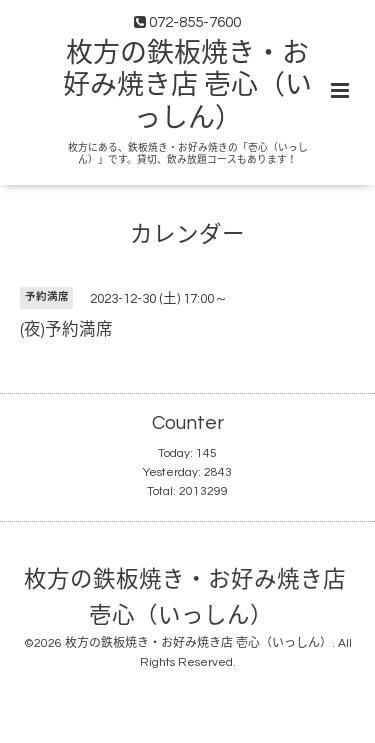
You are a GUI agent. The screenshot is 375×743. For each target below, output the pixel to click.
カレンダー (187, 235)
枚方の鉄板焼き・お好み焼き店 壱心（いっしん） (187, 86)
